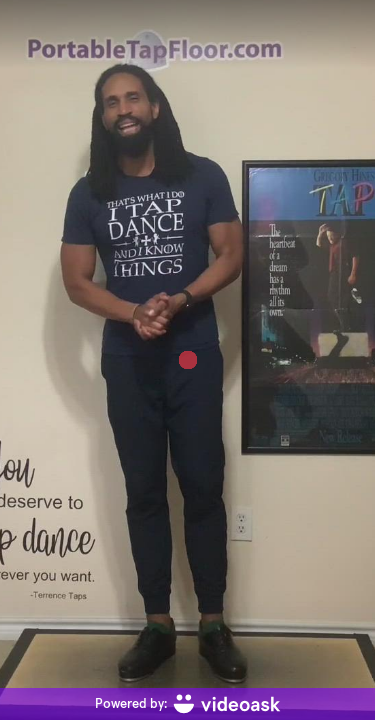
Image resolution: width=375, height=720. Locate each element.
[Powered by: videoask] (187, 704)
